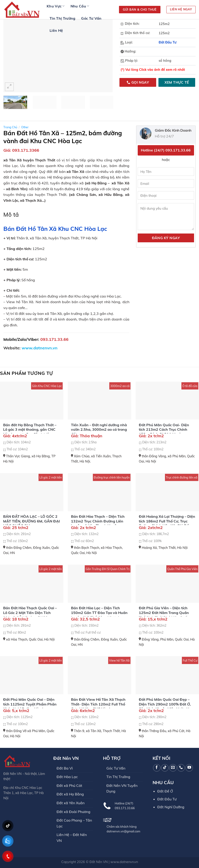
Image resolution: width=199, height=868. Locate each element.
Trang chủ (10, 127)
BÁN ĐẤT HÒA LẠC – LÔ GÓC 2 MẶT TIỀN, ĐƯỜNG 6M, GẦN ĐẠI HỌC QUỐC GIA (32, 521)
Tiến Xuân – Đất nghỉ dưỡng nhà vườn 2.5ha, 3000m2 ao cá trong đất (99, 430)
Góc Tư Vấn (91, 18)
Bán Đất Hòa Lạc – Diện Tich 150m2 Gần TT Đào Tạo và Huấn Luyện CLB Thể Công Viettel (99, 613)
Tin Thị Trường (62, 18)
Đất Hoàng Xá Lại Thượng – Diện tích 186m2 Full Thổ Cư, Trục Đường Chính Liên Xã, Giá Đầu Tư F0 (167, 523)
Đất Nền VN (99, 862)
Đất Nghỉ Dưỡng (171, 807)
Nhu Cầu (80, 6)
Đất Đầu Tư (168, 42)
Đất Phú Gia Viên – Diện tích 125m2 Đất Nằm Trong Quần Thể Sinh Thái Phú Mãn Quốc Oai (164, 615)
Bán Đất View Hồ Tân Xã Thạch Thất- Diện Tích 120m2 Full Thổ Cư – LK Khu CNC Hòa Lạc (98, 704)
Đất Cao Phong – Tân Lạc (74, 823)
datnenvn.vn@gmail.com (123, 831)
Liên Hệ (56, 30)
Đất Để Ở (165, 791)
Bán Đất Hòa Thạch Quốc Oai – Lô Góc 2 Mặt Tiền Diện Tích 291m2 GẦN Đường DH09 (30, 613)
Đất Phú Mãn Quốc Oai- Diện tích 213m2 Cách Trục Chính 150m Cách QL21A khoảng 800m (164, 432)
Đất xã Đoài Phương (73, 812)
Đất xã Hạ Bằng (70, 794)
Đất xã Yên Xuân (71, 803)
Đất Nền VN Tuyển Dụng (122, 788)
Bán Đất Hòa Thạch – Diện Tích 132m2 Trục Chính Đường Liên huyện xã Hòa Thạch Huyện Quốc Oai (98, 523)
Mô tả (11, 214)
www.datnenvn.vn (124, 862)
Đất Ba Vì (65, 768)
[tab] (11, 215)
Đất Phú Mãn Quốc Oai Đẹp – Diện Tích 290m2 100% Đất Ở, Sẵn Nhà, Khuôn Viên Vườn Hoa (166, 704)
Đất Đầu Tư (167, 799)
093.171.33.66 (54, 339)
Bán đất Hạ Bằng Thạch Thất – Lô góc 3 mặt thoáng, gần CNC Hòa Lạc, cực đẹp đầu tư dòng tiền (30, 432)
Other (25, 127)
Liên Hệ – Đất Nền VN (72, 838)
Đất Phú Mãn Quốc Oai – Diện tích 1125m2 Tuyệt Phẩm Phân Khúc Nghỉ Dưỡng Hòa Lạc (30, 704)
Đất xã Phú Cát (69, 786)
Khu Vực (56, 6)
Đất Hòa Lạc (67, 777)
